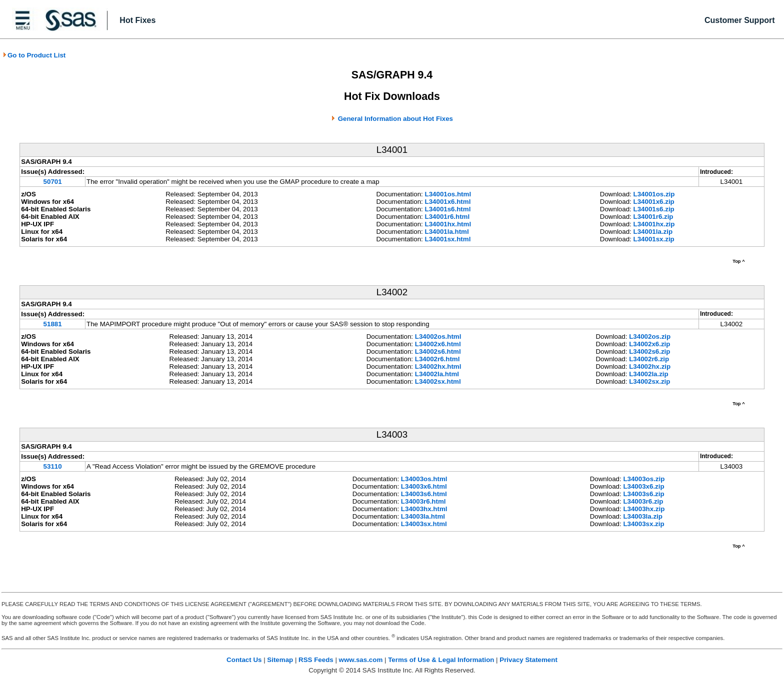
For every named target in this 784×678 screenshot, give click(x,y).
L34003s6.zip (643, 494)
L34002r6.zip (649, 359)
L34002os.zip (650, 337)
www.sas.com (361, 660)
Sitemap (280, 660)
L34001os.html (448, 194)
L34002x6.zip (649, 344)
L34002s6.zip (649, 351)
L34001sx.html (448, 239)
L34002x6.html (438, 344)
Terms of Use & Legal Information (441, 660)
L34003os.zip (644, 479)
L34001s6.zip (654, 209)
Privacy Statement (528, 660)
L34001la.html (447, 232)
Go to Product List (34, 55)
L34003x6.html (424, 486)
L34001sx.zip (654, 239)
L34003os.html (424, 479)
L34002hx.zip (650, 366)
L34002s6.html (438, 351)
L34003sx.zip (643, 524)
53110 (53, 466)
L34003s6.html (424, 494)
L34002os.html (438, 337)
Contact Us (244, 660)
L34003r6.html (423, 501)
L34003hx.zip (644, 509)
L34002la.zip (649, 374)
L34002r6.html (437, 359)
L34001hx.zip (654, 224)
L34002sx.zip (649, 381)
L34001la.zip (653, 232)
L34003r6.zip (643, 501)
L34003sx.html (424, 524)
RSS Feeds (316, 660)
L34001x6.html (448, 202)
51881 (53, 324)
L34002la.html (437, 374)
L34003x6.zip (643, 486)
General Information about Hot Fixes (395, 119)
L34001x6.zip (654, 202)
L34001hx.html (448, 224)
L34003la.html (423, 516)
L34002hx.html (438, 366)
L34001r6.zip (653, 217)
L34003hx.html (424, 509)
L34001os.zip (654, 194)
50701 (53, 182)
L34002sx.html (438, 381)
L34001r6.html (447, 217)
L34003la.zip (643, 516)
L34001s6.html (448, 209)
